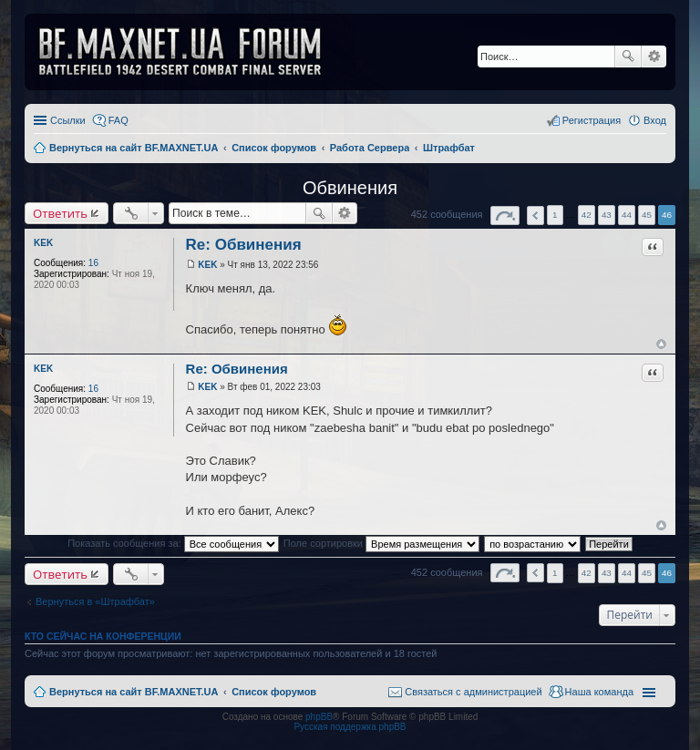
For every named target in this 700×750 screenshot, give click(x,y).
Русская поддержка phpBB (350, 727)
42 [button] (587, 215)
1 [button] (555, 215)
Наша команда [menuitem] (599, 692)
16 (93, 263)
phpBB (319, 717)
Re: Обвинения (244, 245)
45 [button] (647, 215)
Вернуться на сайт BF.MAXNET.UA (134, 692)
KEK (43, 243)
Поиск (628, 57)
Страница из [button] (505, 216)
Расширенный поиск (654, 57)
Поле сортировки (381, 543)
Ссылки (68, 120)
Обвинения (350, 188)
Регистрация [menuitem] (592, 120)
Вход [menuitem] (655, 120)
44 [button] (627, 215)
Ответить (60, 213)
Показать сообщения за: (173, 543)
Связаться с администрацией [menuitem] (473, 692)
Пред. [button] (535, 216)
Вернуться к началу (661, 344)
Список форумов (274, 692)
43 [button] (607, 215)
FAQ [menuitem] (118, 120)
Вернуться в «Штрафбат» (95, 601)
